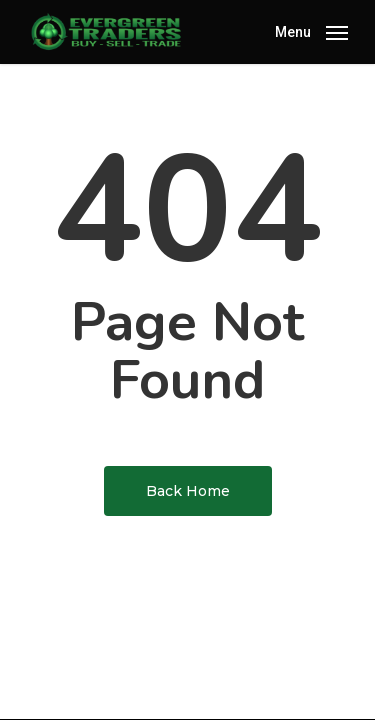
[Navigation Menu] (311, 30)
